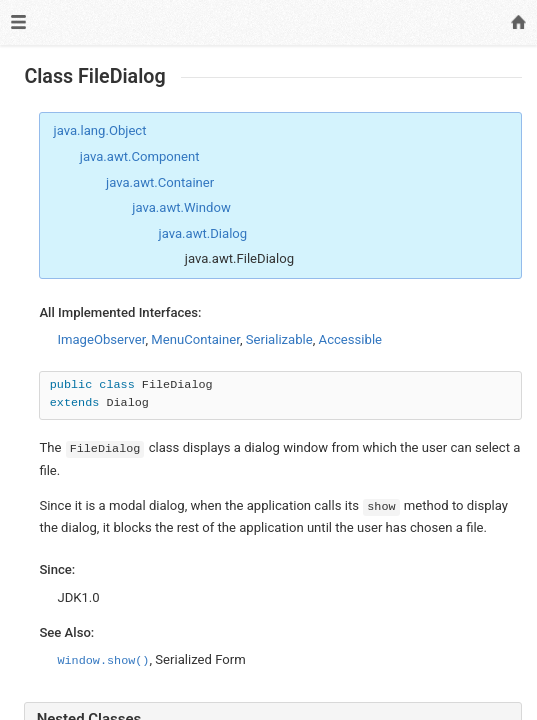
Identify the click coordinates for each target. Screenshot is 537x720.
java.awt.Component (140, 156)
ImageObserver (101, 339)
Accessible (350, 339)
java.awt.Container (160, 182)
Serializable (279, 339)
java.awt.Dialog (203, 233)
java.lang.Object (100, 130)
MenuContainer (195, 339)
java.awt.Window (181, 207)
